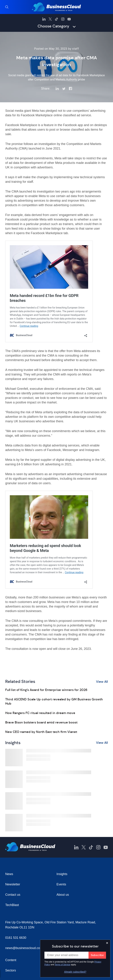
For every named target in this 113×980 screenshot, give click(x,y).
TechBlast (12, 905)
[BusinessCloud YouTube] (69, 19)
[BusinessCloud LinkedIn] (44, 19)
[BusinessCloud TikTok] (56, 19)
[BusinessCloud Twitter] (50, 19)
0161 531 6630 (16, 938)
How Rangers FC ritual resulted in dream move (40, 713)
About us (63, 895)
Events (61, 884)
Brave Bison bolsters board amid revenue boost (41, 722)
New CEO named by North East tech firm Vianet (41, 732)
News (9, 874)
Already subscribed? (75, 972)
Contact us (13, 895)
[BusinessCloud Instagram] (63, 19)
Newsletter (13, 884)
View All (102, 682)
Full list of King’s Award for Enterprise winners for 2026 (46, 690)
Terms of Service (63, 965)
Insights (62, 874)
